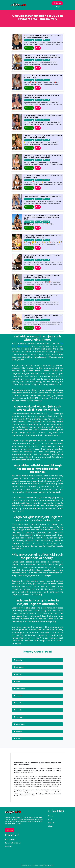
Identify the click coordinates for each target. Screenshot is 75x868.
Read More (10, 830)
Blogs (50, 826)
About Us (9, 846)
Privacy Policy (10, 840)
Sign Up (57, 3)
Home (51, 816)
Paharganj (18, 717)
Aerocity (18, 660)
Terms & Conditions (13, 843)
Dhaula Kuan (19, 689)
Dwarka (17, 674)
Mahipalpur (19, 667)
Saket (17, 681)
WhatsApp (29, 48)
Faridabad (18, 703)
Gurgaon (18, 696)
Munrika (18, 739)
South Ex (18, 710)
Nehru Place (19, 724)
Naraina (18, 731)
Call (38, 48)
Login (57, 7)
